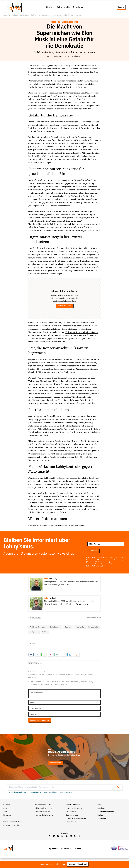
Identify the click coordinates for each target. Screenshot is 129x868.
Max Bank (62, 57)
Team (5, 812)
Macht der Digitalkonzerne (20, 15)
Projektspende (71, 822)
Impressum (102, 819)
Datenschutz (67, 849)
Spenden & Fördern (73, 805)
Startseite (7, 15)
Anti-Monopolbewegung (38, 627)
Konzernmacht (93, 627)
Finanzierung (8, 815)
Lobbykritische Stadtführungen (14, 826)
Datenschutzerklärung (94, 566)
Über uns (50, 7)
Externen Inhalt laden (65, 306)
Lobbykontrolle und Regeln (44, 809)
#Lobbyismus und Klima (17, 793)
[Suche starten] (119, 787)
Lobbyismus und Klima (42, 812)
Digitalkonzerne (55, 627)
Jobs (5, 819)
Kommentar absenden (40, 720)
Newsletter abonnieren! (78, 864)
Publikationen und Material (13, 822)
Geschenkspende (72, 815)
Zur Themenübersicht (93, 618)
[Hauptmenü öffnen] (7, 7)
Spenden (121, 7)
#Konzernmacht (66, 793)
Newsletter (78, 7)
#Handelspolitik (35, 793)
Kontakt (100, 815)
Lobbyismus (34, 632)
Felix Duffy (54, 57)
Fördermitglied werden (74, 809)
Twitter (45, 632)
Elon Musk (68, 627)
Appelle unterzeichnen (106, 812)
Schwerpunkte (64, 7)
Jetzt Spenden (71, 812)
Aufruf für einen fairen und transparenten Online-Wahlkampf (58, 526)
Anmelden (93, 551)
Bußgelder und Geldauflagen (76, 819)
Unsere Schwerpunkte (43, 805)
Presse (100, 805)
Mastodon (82, 326)
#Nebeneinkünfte (50, 793)
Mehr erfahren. (56, 763)
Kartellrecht (80, 627)
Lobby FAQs (7, 809)
